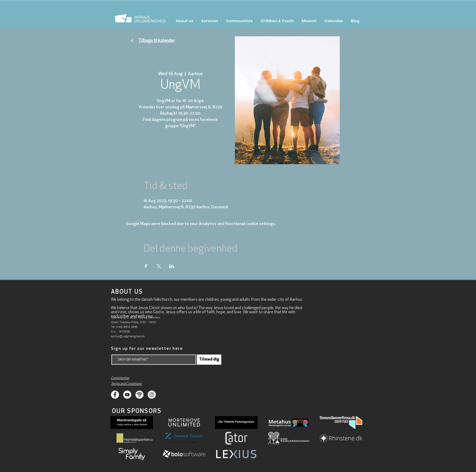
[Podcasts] (139, 395)
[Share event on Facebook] (146, 266)
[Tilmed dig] (209, 360)
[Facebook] (115, 395)
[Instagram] (152, 395)
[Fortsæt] (132, 41)
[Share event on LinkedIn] (172, 266)
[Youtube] (127, 395)
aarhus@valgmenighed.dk (128, 336)
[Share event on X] (159, 266)
